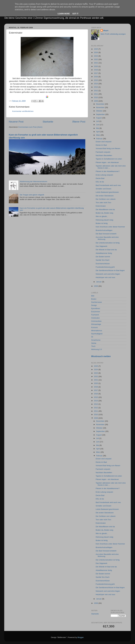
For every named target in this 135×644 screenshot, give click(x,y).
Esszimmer (96, 312)
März (98, 135)
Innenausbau (96, 321)
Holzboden (96, 318)
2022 (96, 59)
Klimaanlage (96, 324)
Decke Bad (100, 178)
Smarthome (96, 340)
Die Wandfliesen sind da (105, 210)
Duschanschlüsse (103, 264)
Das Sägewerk (102, 246)
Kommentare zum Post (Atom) (30, 127)
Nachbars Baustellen (104, 155)
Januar (99, 282)
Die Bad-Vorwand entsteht (106, 234)
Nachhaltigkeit (97, 334)
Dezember (100, 104)
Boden (94, 299)
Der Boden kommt (103, 257)
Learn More (64, 14)
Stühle (94, 343)
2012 (96, 91)
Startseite (48, 122)
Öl (92, 337)
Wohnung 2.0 (97, 349)
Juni (98, 125)
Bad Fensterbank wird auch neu (108, 185)
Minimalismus (97, 331)
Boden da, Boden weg (104, 213)
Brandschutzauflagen (104, 230)
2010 (96, 97)
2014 (96, 84)
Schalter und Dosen (104, 189)
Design (94, 305)
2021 (96, 63)
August (99, 118)
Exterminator (101, 206)
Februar (99, 139)
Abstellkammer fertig (104, 253)
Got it (75, 14)
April (98, 132)
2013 (96, 87)
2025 (96, 49)
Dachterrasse (97, 302)
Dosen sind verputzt (104, 142)
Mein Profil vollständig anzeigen (113, 34)
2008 (96, 286)
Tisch (93, 346)
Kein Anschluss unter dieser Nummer (110, 227)
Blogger (81, 637)
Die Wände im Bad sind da (106, 250)
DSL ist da (100, 182)
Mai (98, 128)
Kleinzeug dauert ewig (104, 220)
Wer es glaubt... (102, 216)
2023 (96, 56)
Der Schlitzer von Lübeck (106, 199)
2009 (96, 101)
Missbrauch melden (101, 356)
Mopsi (106, 30)
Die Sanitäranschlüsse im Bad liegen (110, 270)
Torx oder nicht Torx (103, 203)
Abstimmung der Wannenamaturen (33, 181)
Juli (98, 121)
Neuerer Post (16, 122)
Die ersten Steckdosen (105, 196)
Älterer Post (79, 122)
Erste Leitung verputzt (104, 175)
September (101, 114)
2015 (96, 80)
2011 (96, 94)
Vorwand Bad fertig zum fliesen (108, 148)
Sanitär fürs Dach (103, 260)
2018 (96, 70)
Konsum (95, 327)
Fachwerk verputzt (103, 152)
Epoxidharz (96, 308)
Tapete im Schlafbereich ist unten (109, 159)
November (100, 107)
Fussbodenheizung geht (105, 267)
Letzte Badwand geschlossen (107, 192)
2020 (96, 66)
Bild (93, 296)
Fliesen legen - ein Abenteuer (107, 162)
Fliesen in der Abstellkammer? (108, 171)
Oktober (100, 111)
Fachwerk (95, 315)
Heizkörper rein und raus (105, 277)
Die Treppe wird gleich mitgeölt (32, 195)
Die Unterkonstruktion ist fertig (108, 243)
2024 (96, 52)
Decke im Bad (101, 145)
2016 (96, 77)
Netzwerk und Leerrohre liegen (108, 274)
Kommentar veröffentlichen (23, 111)
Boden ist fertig (102, 223)
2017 (96, 73)
